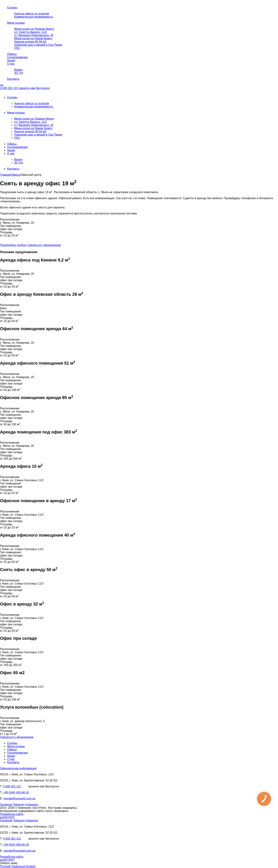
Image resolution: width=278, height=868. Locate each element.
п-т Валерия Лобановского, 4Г (34, 35)
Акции (11, 60)
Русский (5, 866)
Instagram (32, 805)
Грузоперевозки (17, 57)
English (31, 866)
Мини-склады (16, 23)
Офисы (12, 54)
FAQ (17, 48)
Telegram (19, 805)
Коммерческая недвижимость (34, 17)
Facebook (6, 805)
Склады (12, 8)
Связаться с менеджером (44, 245)
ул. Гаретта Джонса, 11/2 (30, 32)
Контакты (13, 79)
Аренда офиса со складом (32, 14)
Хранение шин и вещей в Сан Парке (38, 45)
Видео (18, 70)
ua (2, 85)
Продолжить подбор (13, 245)
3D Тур (19, 73)
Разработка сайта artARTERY (12, 816)
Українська (18, 866)
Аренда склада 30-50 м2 (30, 42)
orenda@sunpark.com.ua (20, 799)
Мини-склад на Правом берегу (34, 29)
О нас (11, 64)
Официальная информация (18, 768)
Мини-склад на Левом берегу (33, 38)
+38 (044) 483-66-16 (16, 792)
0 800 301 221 (25, 88)
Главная (5, 175)
